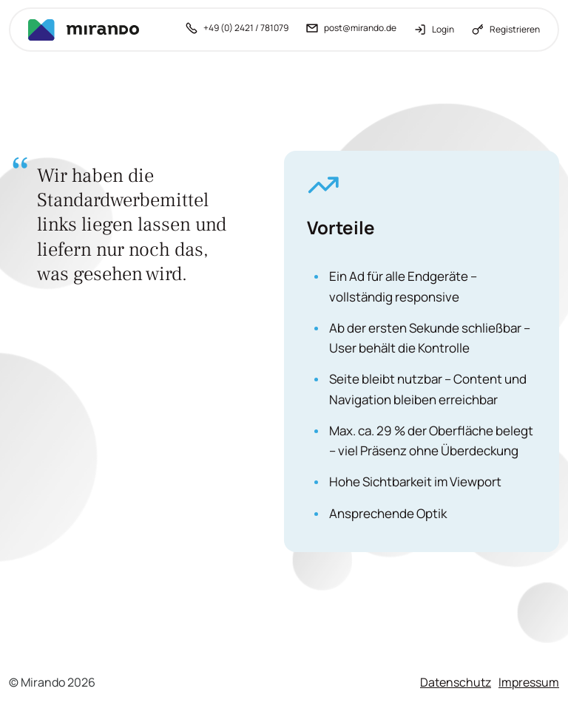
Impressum (529, 682)
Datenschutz (456, 682)
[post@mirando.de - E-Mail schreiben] (351, 30)
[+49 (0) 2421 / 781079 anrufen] (237, 30)
